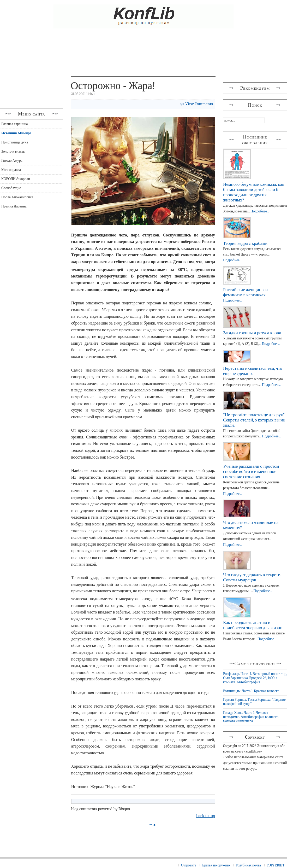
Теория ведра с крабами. (246, 243)
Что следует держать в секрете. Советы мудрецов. (252, 577)
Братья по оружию (216, 865)
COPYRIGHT (276, 865)
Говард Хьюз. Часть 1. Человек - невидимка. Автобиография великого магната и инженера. (251, 717)
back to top (206, 816)
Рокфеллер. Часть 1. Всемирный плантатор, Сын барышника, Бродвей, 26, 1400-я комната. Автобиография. (255, 678)
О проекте (189, 865)
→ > (153, 825)
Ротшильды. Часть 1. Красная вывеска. (252, 691)
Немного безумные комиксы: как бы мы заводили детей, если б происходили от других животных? (254, 192)
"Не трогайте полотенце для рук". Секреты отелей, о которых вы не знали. (254, 420)
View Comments (199, 104)
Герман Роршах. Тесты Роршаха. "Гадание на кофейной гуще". (254, 702)
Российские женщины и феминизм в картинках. (245, 292)
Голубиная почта (248, 865)
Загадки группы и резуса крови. (253, 333)
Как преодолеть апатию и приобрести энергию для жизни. (253, 625)
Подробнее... (260, 211)
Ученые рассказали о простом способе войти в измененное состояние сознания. (251, 471)
